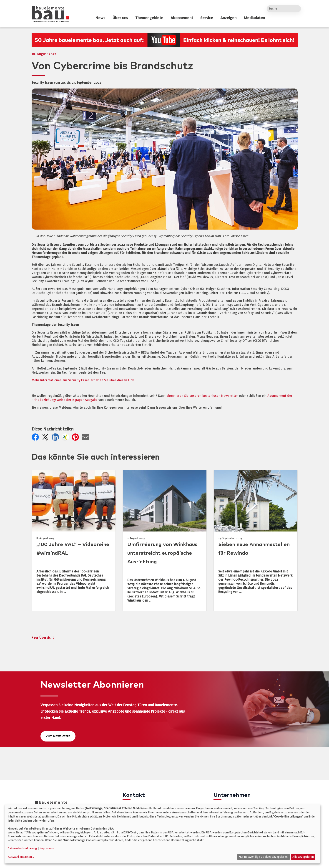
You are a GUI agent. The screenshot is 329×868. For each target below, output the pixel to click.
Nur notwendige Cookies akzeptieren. (263, 857)
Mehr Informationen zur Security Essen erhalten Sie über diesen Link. (83, 380)
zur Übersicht (44, 638)
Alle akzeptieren (303, 857)
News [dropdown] (100, 18)
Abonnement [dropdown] (182, 18)
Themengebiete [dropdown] (149, 18)
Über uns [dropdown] (120, 18)
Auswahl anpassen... (21, 857)
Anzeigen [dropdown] (228, 18)
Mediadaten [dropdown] (254, 18)
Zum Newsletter (58, 736)
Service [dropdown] (207, 18)
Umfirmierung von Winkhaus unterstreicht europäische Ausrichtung (162, 553)
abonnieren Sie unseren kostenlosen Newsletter (202, 396)
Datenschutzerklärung (22, 848)
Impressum (47, 848)
